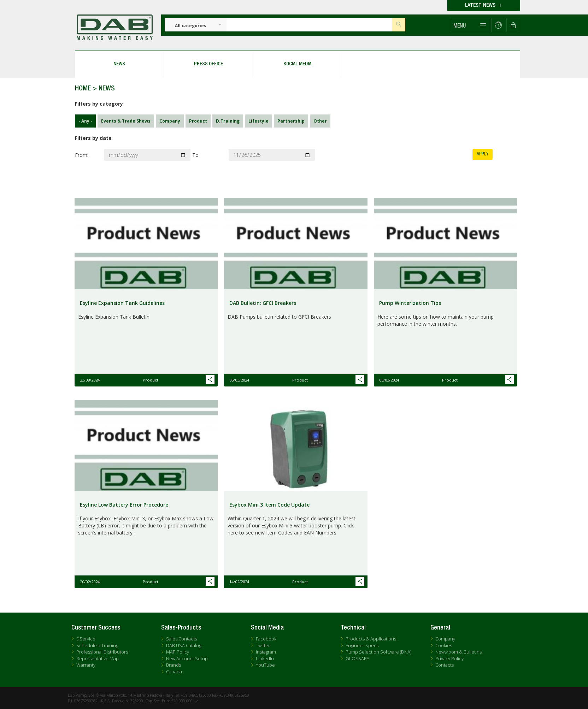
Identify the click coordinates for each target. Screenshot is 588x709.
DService (86, 639)
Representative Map (98, 658)
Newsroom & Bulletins (458, 652)
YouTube (265, 665)
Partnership (289, 121)
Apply (483, 154)
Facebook (266, 639)
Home (83, 89)
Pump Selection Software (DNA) (378, 652)
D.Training (226, 121)
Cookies (444, 645)
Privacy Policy (449, 658)
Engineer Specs (362, 645)
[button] (470, 25)
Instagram (266, 652)
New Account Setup (187, 658)
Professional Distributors (102, 652)
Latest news (484, 5)
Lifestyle (257, 121)
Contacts (445, 665)
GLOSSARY (357, 658)
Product (196, 121)
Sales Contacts (181, 639)
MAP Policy (178, 652)
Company (168, 121)
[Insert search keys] (309, 25)
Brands (174, 665)
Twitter (263, 645)
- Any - (84, 121)
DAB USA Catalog (184, 645)
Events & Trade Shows (124, 121)
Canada (174, 672)
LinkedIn (265, 658)
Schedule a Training (97, 645)
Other (318, 121)
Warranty (86, 665)
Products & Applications (371, 639)
